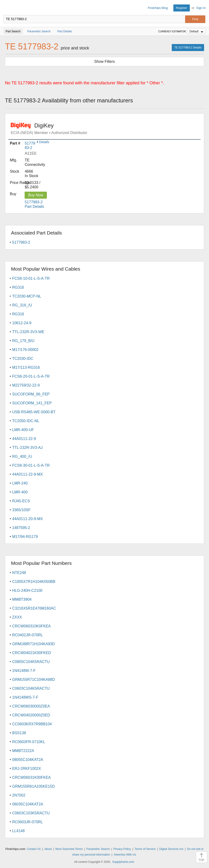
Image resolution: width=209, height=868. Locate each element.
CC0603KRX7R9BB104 (32, 724)
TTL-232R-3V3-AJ (27, 448)
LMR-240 (20, 483)
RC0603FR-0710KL (29, 742)
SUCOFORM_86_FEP (31, 394)
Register (182, 8)
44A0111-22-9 (24, 439)
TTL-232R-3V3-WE (28, 332)
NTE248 (19, 573)
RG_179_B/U (23, 341)
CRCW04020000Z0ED (31, 715)
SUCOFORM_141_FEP (32, 403)
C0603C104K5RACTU (31, 688)
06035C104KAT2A (28, 804)
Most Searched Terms (69, 849)
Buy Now (36, 195)
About (48, 849)
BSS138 (19, 733)
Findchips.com (7, 8)
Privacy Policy (122, 849)
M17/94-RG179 (25, 537)
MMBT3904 (22, 599)
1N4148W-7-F (24, 671)
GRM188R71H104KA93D (34, 644)
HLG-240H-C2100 (27, 590)
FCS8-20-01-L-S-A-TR (31, 376)
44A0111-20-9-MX (28, 519)
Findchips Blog (158, 8)
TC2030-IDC (23, 359)
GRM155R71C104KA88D (34, 680)
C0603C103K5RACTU (31, 813)
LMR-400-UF (23, 430)
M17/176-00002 (25, 350)
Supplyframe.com (123, 862)
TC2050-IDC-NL (26, 421)
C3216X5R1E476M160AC (34, 608)
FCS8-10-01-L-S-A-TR (31, 278)
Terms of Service (145, 849)
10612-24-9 (22, 323)
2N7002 (19, 795)
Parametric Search (98, 849)
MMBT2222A (23, 751)
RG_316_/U (22, 305)
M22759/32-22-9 (26, 385)
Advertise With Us (125, 855)
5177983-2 (21, 242)
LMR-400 (20, 492)
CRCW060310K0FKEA (32, 626)
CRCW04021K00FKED (32, 653)
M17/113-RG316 (26, 367)
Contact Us (34, 849)
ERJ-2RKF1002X (27, 769)
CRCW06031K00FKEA (32, 777)
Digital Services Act (171, 849)
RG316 (18, 287)
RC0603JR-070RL (28, 822)
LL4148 (18, 831)
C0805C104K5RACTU (31, 662)
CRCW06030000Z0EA (31, 706)
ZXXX (17, 617)
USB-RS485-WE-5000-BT (34, 412)
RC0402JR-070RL (28, 635)
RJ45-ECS (21, 501)
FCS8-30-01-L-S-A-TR (31, 465)
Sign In (201, 8)
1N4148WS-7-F (25, 697)
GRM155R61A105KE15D (33, 786)
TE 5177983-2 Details (188, 48)
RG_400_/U (22, 456)
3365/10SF (21, 510)
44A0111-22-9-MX (28, 474)
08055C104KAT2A (28, 760)
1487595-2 (21, 528)
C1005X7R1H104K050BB (34, 582)
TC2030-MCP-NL (27, 296)
